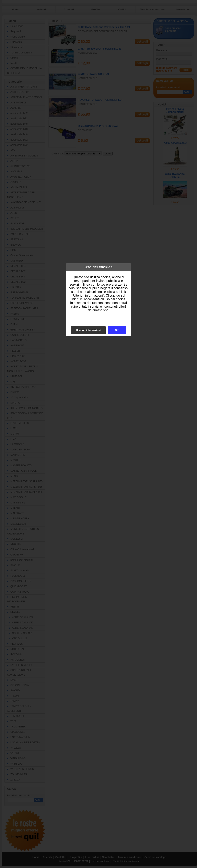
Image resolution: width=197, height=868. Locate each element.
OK (117, 330)
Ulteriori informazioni (88, 330)
